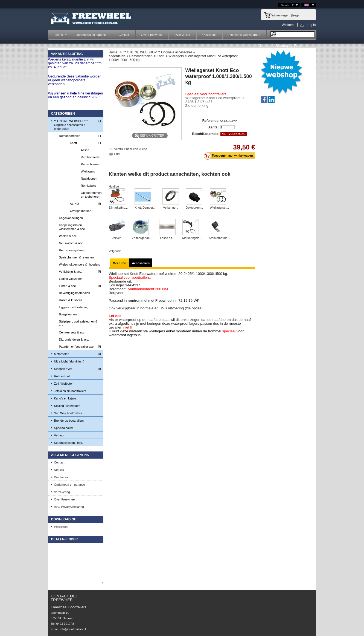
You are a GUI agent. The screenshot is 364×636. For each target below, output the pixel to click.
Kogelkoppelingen (71, 218)
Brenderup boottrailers (69, 421)
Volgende (115, 251)
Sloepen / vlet (63, 369)
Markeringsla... (192, 238)
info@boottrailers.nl (73, 629)
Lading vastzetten (71, 279)
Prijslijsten (61, 527)
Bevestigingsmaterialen (75, 293)
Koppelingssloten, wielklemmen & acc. (72, 227)
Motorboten (62, 354)
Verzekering (62, 492)
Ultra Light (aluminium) (69, 361)
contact (264, 46)
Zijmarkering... (118, 208)
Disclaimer (61, 477)
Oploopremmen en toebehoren (91, 195)
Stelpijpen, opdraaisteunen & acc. (78, 323)
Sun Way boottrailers (68, 413)
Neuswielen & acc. (72, 243)
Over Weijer (182, 35)
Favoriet (301, 46)
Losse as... (167, 238)
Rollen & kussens (71, 300)
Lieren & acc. (68, 286)
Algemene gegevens (70, 455)
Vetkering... (171, 208)
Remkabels (88, 186)
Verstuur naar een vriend (131, 149)
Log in (311, 25)
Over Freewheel (152, 35)
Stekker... (117, 238)
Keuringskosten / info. (69, 443)
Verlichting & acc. (71, 272)
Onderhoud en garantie (91, 35)
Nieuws (59, 470)
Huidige (114, 186)
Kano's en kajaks (65, 398)
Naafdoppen (89, 179)
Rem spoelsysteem (72, 250)
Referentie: (211, 121)
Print (117, 154)
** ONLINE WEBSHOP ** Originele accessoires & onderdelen (71, 125)
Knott (74, 143)
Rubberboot (62, 376)
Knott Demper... (145, 208)
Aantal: (214, 127)
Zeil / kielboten (64, 384)
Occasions (209, 35)
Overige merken (81, 211)
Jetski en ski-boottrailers (70, 391)
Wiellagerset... (219, 208)
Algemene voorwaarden (244, 35)
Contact (124, 35)
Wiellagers (88, 171)
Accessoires (141, 263)
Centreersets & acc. (72, 332)
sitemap (282, 46)
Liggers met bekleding (74, 307)
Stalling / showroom (67, 406)
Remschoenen (91, 164)
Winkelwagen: (281, 15)
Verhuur (59, 435)
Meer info (120, 263)
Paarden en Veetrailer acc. (77, 347)
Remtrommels (90, 157)
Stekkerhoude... (219, 238)
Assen (85, 150)
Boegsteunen (68, 314)
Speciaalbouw (64, 428)
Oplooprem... (194, 208)
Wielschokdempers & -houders (80, 264)
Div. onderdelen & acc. (74, 339)
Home (58, 36)
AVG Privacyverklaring (69, 507)
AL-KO (75, 204)
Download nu (64, 519)
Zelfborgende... (142, 238)
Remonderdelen (70, 136)
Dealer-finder (65, 539)
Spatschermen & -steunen (76, 257)
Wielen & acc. (68, 236)
